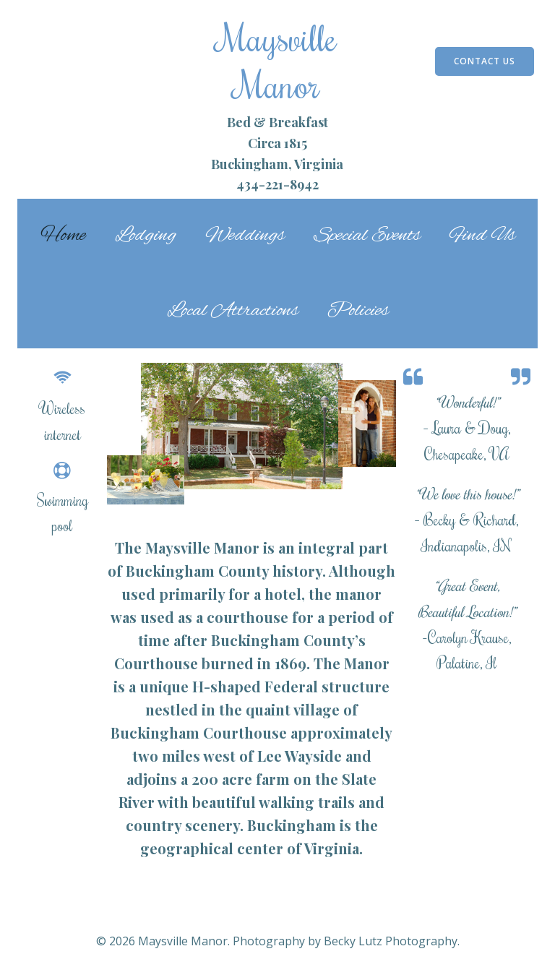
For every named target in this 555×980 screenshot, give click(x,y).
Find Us (482, 236)
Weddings (245, 236)
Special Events (367, 236)
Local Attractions (233, 311)
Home (63, 236)
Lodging (146, 236)
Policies (358, 311)
